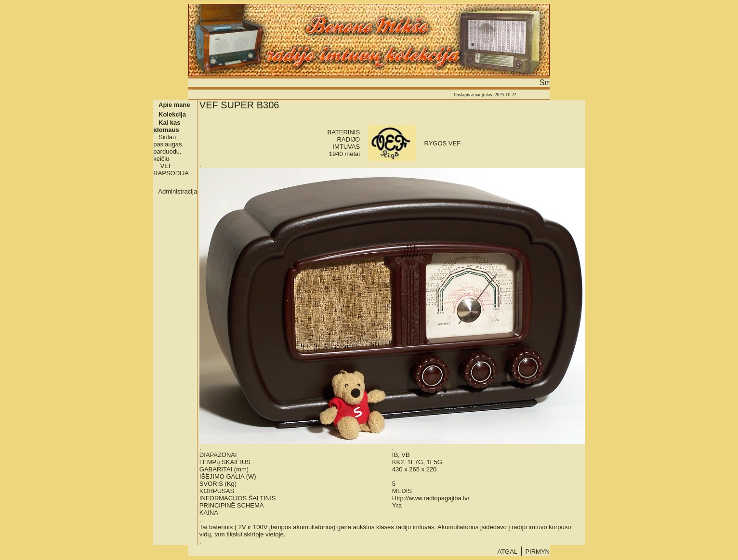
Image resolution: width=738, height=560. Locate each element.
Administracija (178, 191)
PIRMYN (537, 552)
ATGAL (507, 552)
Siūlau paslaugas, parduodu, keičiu (168, 148)
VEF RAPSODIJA (171, 169)
